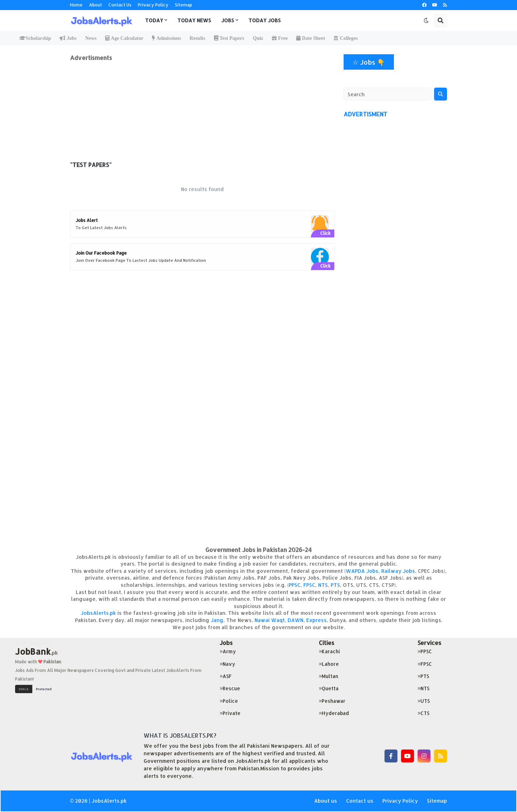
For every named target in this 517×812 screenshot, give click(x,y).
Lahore (329, 664)
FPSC (309, 585)
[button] (426, 20)
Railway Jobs (398, 571)
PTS (335, 585)
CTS (423, 713)
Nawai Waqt (270, 620)
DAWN (295, 620)
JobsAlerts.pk (98, 613)
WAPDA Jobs (362, 571)
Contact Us (120, 5)
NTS (323, 585)
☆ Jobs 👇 (369, 62)
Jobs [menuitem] (228, 20)
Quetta (329, 688)
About (96, 5)
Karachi (329, 651)
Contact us (360, 801)
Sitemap (183, 5)
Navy (227, 664)
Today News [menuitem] (194, 20)
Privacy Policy (153, 5)
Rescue (230, 688)
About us (326, 801)
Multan (329, 676)
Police (229, 701)
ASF (226, 676)
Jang (217, 620)
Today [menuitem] (154, 20)
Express (316, 620)
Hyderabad (334, 713)
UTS (424, 701)
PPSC (295, 585)
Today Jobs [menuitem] (265, 20)
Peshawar (332, 701)
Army (228, 651)
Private (230, 713)
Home (76, 5)
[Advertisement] (202, 112)
